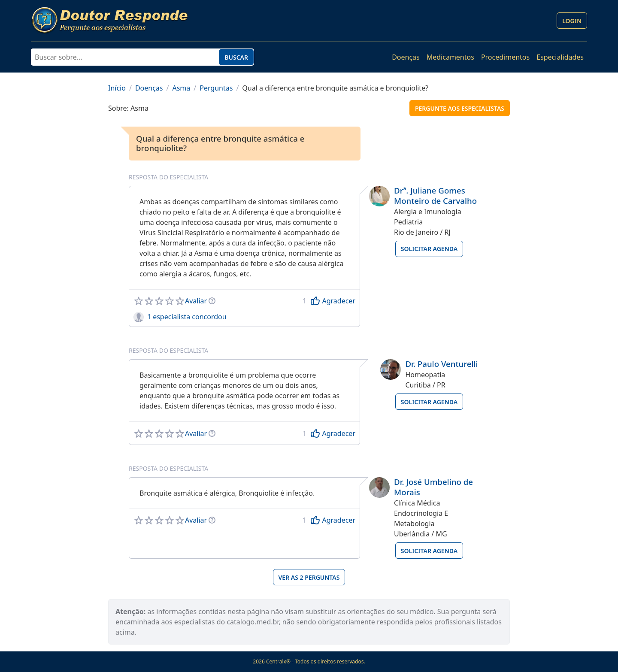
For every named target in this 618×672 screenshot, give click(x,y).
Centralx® (278, 661)
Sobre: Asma (128, 108)
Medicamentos (450, 57)
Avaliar (196, 301)
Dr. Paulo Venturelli (441, 364)
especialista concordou (189, 317)
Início (117, 88)
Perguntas (216, 88)
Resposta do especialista (168, 177)
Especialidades (560, 57)
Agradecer (339, 301)
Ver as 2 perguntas (309, 577)
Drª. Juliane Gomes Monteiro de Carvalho (435, 195)
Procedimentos (505, 57)
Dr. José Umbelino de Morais (433, 487)
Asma (181, 88)
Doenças (406, 57)
